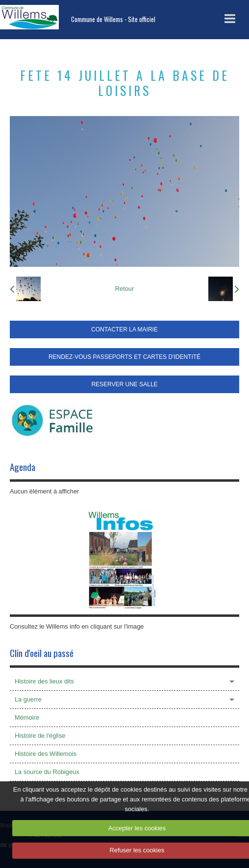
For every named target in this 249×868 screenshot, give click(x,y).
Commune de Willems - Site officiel (113, 19)
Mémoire (27, 717)
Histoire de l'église (40, 736)
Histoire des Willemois (46, 754)
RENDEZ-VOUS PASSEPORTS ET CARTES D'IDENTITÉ (124, 357)
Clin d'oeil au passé (42, 653)
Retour (124, 289)
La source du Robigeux (47, 772)
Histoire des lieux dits (44, 681)
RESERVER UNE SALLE (124, 384)
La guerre (28, 699)
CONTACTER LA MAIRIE (124, 329)
